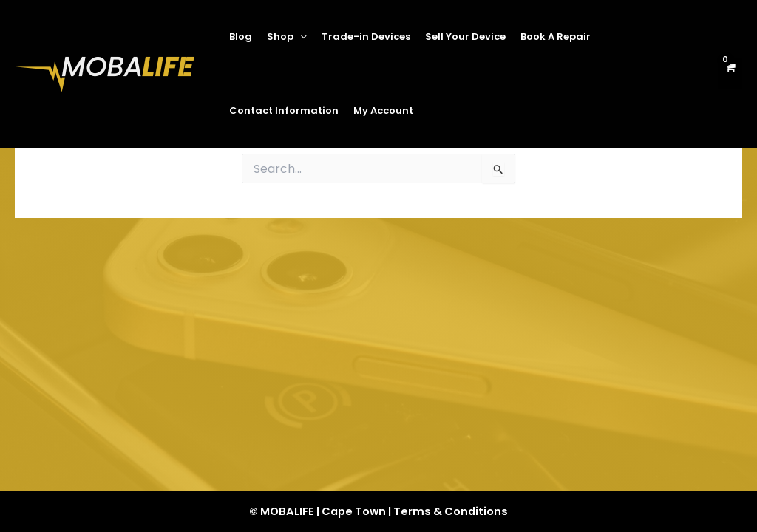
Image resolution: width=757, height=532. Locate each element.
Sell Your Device (465, 37)
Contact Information (284, 110)
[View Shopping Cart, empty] (730, 74)
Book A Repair (556, 37)
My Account (383, 110)
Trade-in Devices (366, 37)
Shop (287, 37)
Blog (241, 37)
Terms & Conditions (451, 511)
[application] (300, 37)
